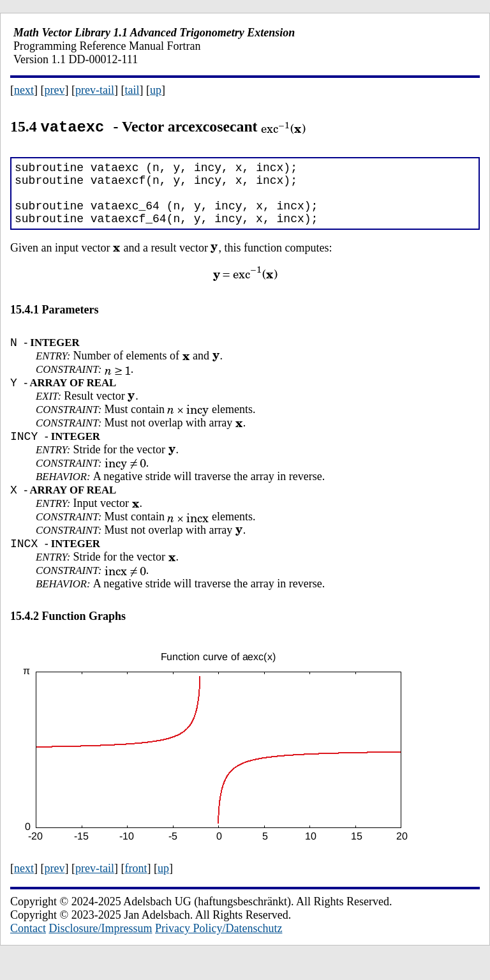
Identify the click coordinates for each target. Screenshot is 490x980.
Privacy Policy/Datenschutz (219, 950)
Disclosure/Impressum (101, 950)
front (136, 890)
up (156, 90)
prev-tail (95, 90)
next (24, 90)
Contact (28, 950)
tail (132, 90)
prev (55, 90)
